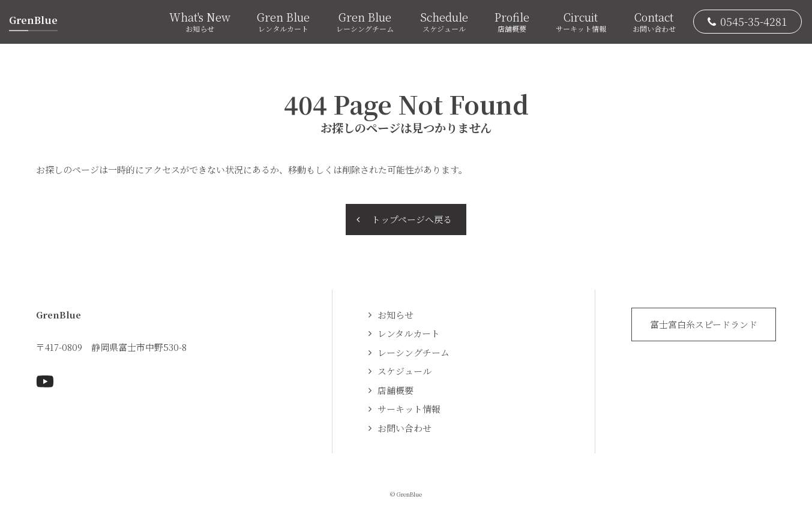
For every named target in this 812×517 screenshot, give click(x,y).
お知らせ (395, 315)
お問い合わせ (404, 428)
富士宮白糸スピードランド (704, 324)
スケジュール (404, 371)
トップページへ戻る (412, 219)
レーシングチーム (414, 352)
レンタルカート (409, 333)
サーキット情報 (409, 409)
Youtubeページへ (45, 381)
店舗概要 (395, 390)
